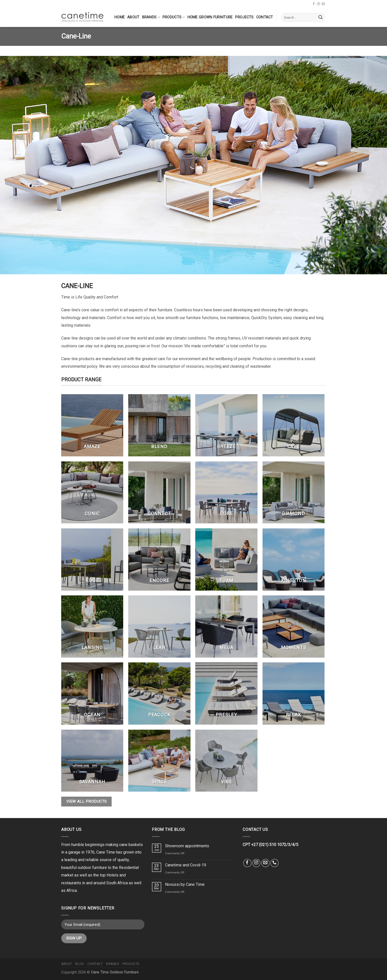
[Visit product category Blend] (159, 425)
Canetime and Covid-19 (186, 865)
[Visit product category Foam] (226, 560)
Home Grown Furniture (210, 17)
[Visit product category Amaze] (92, 425)
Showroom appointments (187, 846)
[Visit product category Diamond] (294, 493)
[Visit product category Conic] (92, 493)
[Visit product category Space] (159, 761)
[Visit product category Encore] (159, 560)
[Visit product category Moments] (294, 627)
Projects (244, 17)
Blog (80, 964)
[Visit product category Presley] (226, 694)
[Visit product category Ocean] (92, 694)
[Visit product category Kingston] (294, 560)
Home (120, 17)
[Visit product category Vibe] (226, 761)
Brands (151, 17)
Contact (265, 17)
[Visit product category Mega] (226, 627)
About (133, 17)
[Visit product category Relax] (294, 694)
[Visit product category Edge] (92, 560)
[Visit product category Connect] (159, 493)
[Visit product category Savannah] (92, 761)
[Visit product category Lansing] (92, 627)
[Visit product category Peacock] (159, 694)
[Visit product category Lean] (159, 627)
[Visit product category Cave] (294, 425)
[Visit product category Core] (226, 493)
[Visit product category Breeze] (226, 425)
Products (174, 17)
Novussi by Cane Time (185, 884)
